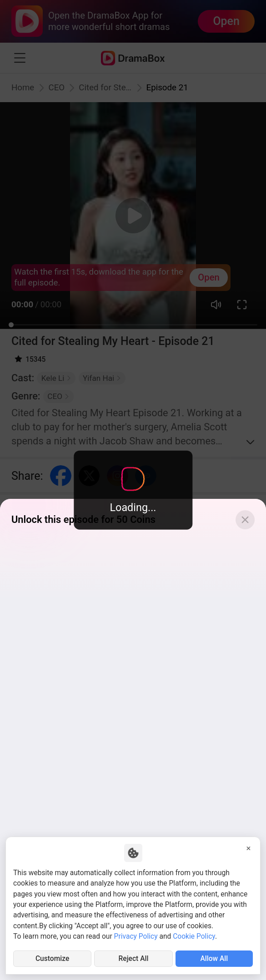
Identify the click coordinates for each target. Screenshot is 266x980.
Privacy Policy (136, 936)
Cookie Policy (194, 936)
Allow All (214, 959)
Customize (52, 959)
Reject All (134, 959)
